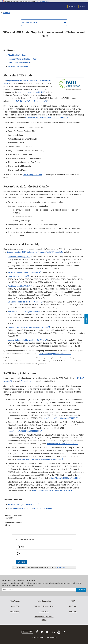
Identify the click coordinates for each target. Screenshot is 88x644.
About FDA (15, 606)
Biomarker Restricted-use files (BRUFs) (24, 302)
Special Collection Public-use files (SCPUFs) (26, 340)
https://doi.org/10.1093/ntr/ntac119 (64, 478)
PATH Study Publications (18, 67)
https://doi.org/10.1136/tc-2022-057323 (62, 444)
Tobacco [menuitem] (8, 525)
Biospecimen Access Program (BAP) (23, 312)
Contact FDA (27, 632)
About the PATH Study (17, 55)
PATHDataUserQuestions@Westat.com (55, 354)
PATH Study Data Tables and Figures (23, 272)
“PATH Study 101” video (33, 175)
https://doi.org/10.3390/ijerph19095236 (24, 431)
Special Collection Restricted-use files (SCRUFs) (28, 327)
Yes (22, 547)
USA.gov (73, 612)
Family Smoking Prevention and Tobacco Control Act (47, 118)
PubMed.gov (26, 381)
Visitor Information (44, 601)
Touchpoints (60, 567)
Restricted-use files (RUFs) (19, 257)
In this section (30, 22)
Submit (21, 562)
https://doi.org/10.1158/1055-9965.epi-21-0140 (51, 491)
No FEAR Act (44, 612)
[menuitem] (44, 517)
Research (7, 13)
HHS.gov (73, 606)
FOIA (73, 601)
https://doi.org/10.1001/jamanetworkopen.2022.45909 (39, 459)
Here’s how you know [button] (43, 1)
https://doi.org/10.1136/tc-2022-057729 (59, 418)
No (22, 553)
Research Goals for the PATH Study (23, 59)
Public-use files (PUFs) (17, 276)
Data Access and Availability (19, 63)
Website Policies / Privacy (44, 606)
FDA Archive (15, 601)
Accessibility (15, 612)
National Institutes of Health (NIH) (31, 92)
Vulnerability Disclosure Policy (44, 618)
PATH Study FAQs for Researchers (30, 101)
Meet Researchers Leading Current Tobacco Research (30, 508)
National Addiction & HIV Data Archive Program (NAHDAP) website (34, 252)
